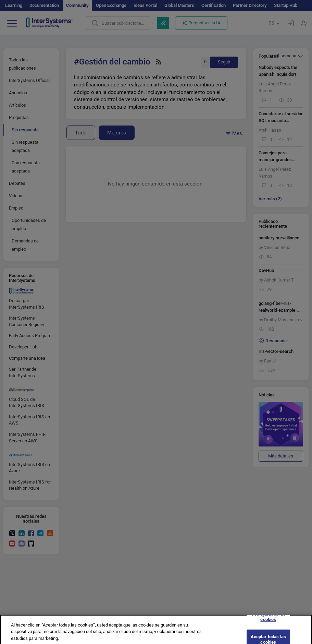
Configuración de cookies (268, 619)
